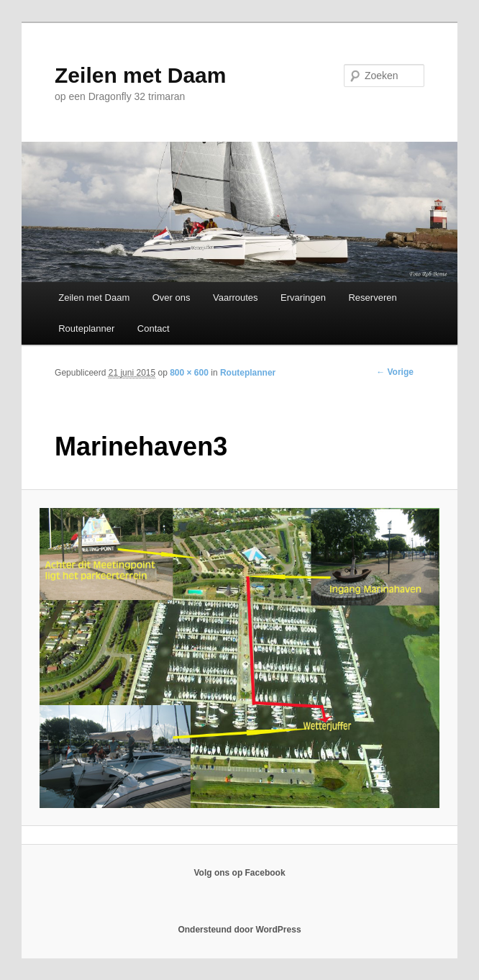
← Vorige (395, 372)
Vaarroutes (236, 298)
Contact (154, 328)
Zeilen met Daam (140, 75)
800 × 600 (189, 373)
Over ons (172, 298)
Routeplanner (86, 328)
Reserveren (372, 298)
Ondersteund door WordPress (239, 930)
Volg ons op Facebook (239, 873)
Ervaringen (303, 298)
